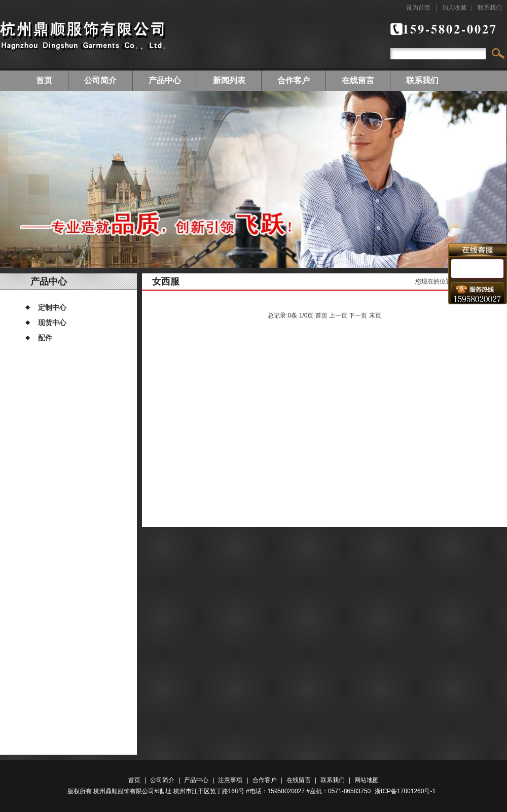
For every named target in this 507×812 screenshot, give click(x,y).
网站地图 (367, 780)
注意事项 (230, 780)
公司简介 (100, 80)
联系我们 (490, 8)
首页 (44, 80)
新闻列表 (229, 80)
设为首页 (418, 8)
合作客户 (294, 80)
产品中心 (165, 80)
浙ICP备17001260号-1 (405, 791)
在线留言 (358, 80)
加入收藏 (454, 8)
